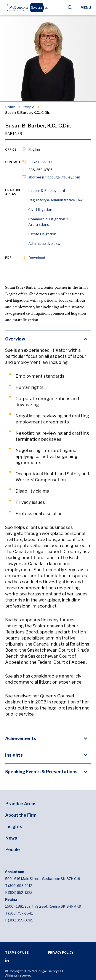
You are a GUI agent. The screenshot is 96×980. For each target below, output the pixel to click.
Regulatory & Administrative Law (55, 200)
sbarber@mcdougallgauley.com (54, 177)
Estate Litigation (42, 234)
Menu (86, 8)
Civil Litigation (40, 210)
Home (10, 107)
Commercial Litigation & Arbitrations (48, 222)
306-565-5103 (40, 162)
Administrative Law (44, 244)
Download (37, 258)
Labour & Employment (47, 191)
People (29, 107)
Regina (34, 150)
